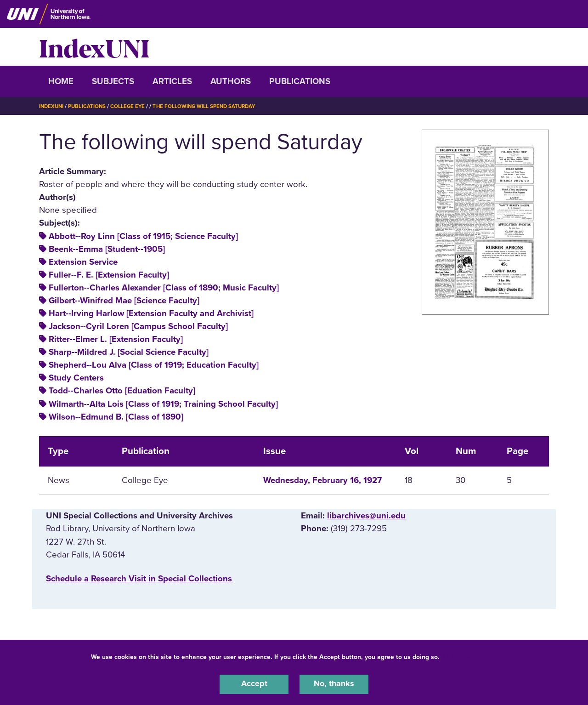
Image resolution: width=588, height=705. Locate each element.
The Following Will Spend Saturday (210, 106)
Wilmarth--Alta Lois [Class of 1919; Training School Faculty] (163, 404)
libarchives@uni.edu (366, 516)
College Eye (131, 106)
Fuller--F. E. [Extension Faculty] (109, 275)
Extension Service (83, 262)
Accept (254, 684)
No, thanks (334, 684)
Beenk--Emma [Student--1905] (107, 249)
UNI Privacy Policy (470, 656)
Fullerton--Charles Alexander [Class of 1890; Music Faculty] (164, 288)
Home (61, 81)
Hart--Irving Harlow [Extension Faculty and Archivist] (151, 313)
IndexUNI (94, 47)
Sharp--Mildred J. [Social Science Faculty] (129, 352)
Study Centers (76, 378)
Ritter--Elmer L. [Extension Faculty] (116, 339)
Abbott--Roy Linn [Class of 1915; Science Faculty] (143, 236)
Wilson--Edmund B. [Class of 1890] (116, 417)
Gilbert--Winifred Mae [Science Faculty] (124, 301)
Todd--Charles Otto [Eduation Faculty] (122, 391)
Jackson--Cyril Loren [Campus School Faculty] (138, 326)
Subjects (113, 81)
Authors (231, 81)
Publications (300, 81)
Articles (172, 81)
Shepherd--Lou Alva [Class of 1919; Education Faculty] (154, 365)
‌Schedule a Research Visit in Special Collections (139, 579)
